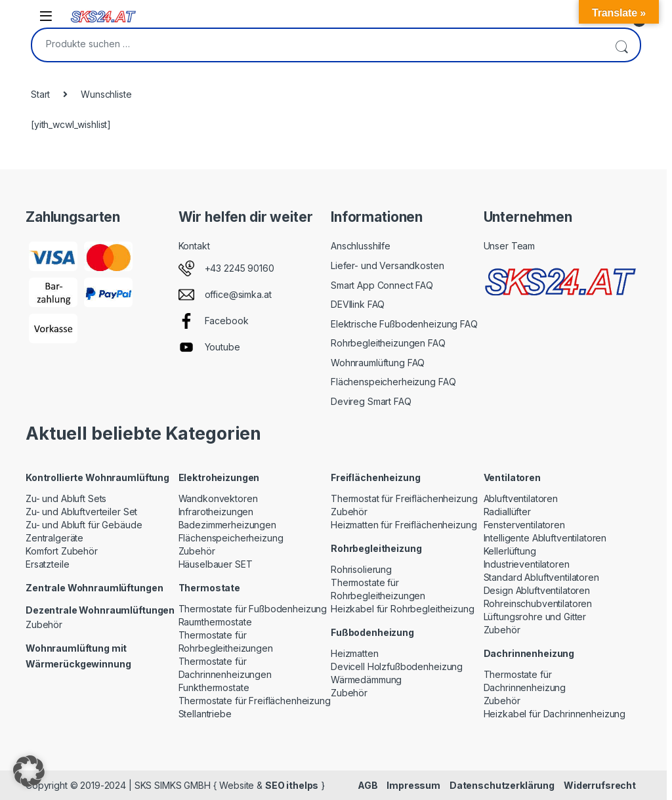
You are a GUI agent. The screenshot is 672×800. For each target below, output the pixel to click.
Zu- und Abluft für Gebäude (84, 525)
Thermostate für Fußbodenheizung (253, 609)
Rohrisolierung (361, 569)
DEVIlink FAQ (358, 304)
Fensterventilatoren (524, 525)
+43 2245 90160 (240, 268)
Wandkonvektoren (218, 498)
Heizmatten (355, 653)
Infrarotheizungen (216, 512)
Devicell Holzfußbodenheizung (397, 666)
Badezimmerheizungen (227, 525)
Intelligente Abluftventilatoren (545, 538)
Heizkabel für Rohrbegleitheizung (403, 609)
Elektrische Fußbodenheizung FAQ (404, 324)
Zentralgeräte (54, 538)
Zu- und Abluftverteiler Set (81, 512)
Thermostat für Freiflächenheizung (404, 498)
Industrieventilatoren (527, 564)
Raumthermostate (215, 622)
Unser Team (510, 246)
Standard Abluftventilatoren (541, 577)
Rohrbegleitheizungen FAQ (388, 343)
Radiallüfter (507, 512)
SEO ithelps (292, 785)
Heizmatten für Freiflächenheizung (404, 525)
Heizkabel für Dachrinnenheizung (555, 714)
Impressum (413, 785)
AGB (368, 785)
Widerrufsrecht (600, 785)
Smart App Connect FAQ (382, 285)
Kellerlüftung (510, 551)
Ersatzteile (47, 564)
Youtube (222, 347)
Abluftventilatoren (521, 498)
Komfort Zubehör (62, 551)
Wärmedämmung (366, 680)
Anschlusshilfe (361, 246)
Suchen (621, 45)
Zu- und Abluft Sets (66, 498)
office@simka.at (238, 294)
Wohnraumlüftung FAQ (378, 363)
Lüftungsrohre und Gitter (535, 617)
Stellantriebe (205, 714)
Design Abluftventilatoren (537, 590)
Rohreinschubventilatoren (538, 603)
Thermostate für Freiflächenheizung (255, 701)
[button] (29, 771)
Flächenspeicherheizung (231, 538)
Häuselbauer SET (216, 564)
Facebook (227, 321)
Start (40, 94)
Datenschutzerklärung (502, 785)
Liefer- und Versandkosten (388, 265)
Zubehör (44, 624)
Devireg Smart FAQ (371, 401)
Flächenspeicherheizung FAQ (393, 382)
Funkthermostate (214, 687)
